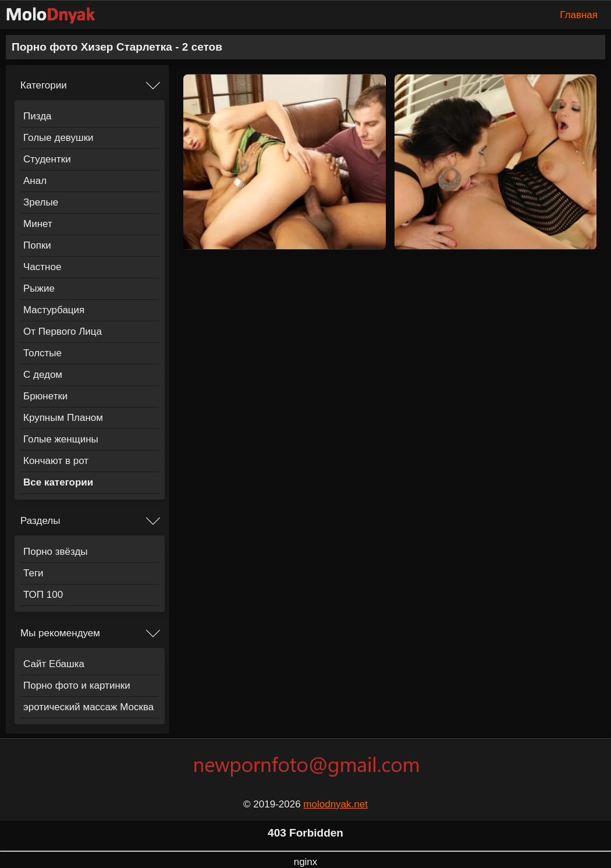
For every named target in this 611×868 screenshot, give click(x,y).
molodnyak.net (335, 804)
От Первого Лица (63, 332)
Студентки (47, 159)
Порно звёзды (56, 552)
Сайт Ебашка (54, 664)
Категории (44, 85)
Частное (42, 267)
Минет (38, 224)
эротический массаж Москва (88, 707)
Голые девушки (58, 138)
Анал (35, 181)
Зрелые (41, 202)
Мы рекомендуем (60, 633)
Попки (37, 245)
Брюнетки (45, 396)
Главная (579, 15)
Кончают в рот (56, 461)
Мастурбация (54, 310)
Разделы (40, 521)
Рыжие (39, 288)
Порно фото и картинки (77, 685)
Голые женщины (61, 439)
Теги (33, 573)
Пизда (38, 116)
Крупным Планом (63, 418)
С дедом (43, 375)
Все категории (58, 482)
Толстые (42, 353)
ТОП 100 (43, 595)
